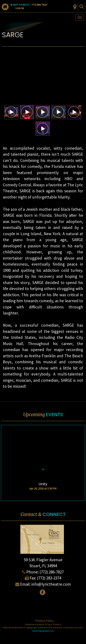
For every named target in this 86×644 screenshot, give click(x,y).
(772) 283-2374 (49, 578)
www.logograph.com (43, 631)
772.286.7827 (39, 5)
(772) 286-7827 (52, 572)
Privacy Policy (45, 621)
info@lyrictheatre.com (51, 584)
